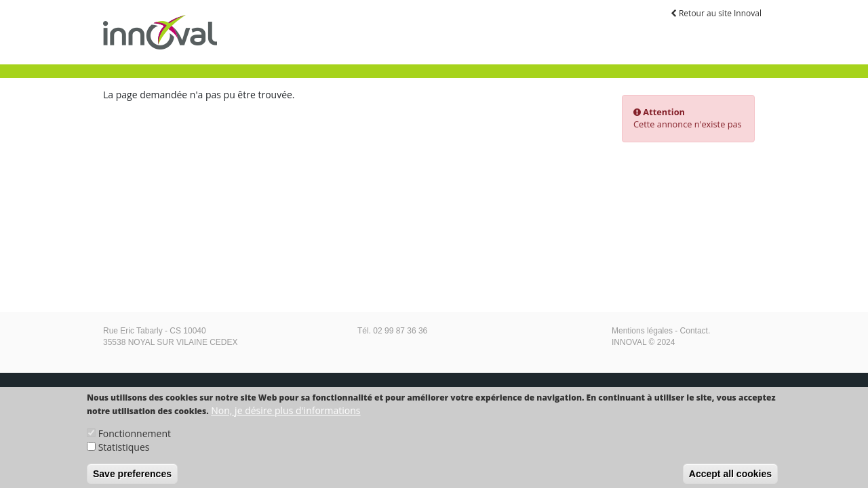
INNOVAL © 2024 (643, 342)
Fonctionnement (135, 439)
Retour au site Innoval (716, 13)
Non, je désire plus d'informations (285, 416)
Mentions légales (642, 331)
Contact (694, 331)
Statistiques (124, 452)
